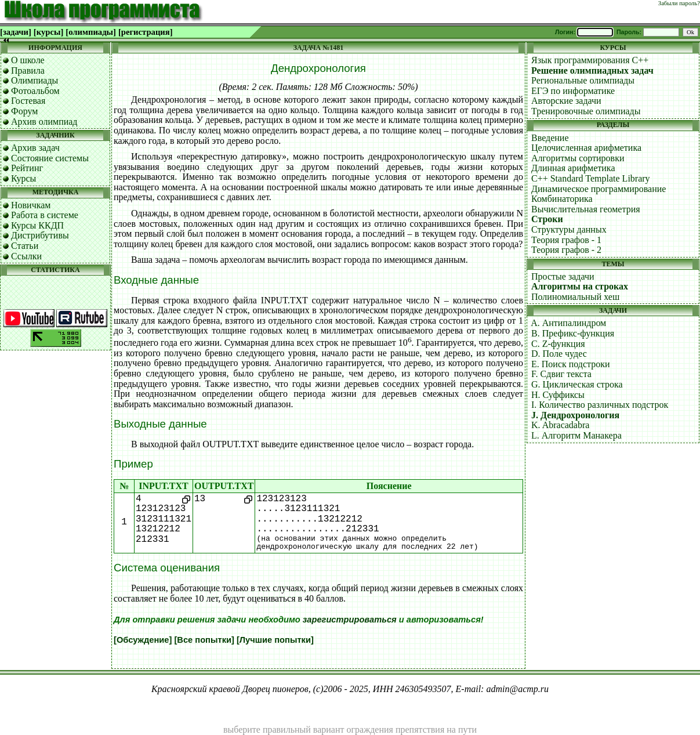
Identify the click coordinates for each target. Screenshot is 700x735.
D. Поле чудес (559, 354)
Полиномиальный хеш (575, 297)
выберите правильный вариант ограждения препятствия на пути (350, 729)
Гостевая (28, 101)
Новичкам (31, 205)
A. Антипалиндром (568, 323)
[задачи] (16, 32)
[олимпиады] (91, 32)
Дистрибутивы (40, 235)
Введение (550, 138)
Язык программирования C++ (590, 60)
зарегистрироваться (350, 620)
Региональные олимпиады (583, 80)
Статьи (25, 246)
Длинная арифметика (573, 168)
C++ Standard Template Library (591, 178)
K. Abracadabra (560, 425)
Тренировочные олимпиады (586, 111)
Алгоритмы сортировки (578, 158)
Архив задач (35, 148)
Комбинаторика (562, 199)
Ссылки (26, 256)
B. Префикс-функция (573, 333)
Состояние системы (50, 158)
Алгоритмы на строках (580, 286)
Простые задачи (563, 276)
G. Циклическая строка (577, 384)
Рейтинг (27, 168)
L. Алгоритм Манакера (576, 435)
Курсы (23, 178)
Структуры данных (569, 229)
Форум (24, 111)
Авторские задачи (566, 101)
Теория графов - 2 (566, 250)
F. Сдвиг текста (561, 374)
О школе (28, 60)
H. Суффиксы (558, 395)
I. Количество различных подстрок (600, 405)
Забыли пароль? (679, 3)
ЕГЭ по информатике (573, 91)
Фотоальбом (35, 91)
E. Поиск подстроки (571, 364)
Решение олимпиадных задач (592, 70)
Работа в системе (45, 215)
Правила (28, 70)
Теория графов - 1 (566, 240)
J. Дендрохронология (575, 415)
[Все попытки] (204, 640)
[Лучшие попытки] (275, 640)
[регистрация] (146, 32)
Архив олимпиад (44, 122)
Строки (547, 219)
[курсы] (48, 32)
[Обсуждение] (143, 640)
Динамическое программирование (599, 189)
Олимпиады (35, 80)
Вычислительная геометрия (586, 209)
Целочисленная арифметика (586, 148)
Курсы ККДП (37, 225)
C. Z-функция (558, 344)
